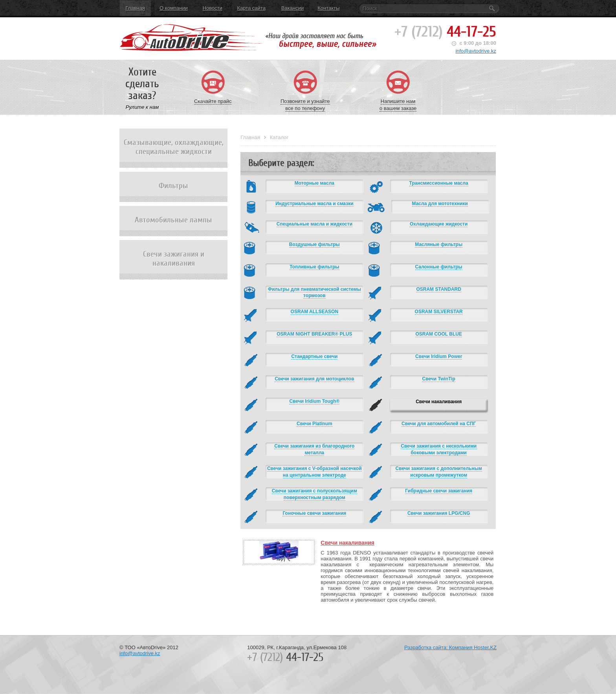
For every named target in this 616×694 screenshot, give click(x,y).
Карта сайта (251, 8)
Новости (213, 8)
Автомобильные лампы (173, 226)
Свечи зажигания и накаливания (173, 264)
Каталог (279, 137)
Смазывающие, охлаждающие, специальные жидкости (173, 153)
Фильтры (173, 192)
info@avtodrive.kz (476, 51)
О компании (174, 8)
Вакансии (292, 8)
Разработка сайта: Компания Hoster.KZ (450, 647)
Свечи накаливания (347, 543)
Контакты (328, 8)
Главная (135, 8)
